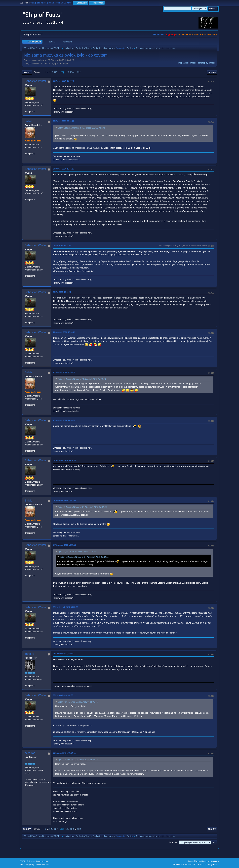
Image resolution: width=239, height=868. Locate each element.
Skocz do (173, 842)
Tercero (29, 654)
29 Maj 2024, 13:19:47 (62, 292)
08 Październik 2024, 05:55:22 (65, 607)
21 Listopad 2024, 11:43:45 (64, 654)
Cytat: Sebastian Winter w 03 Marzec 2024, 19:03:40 (81, 128)
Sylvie (129, 48)
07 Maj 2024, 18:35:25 (62, 245)
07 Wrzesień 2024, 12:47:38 (64, 501)
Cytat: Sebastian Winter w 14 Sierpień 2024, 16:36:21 (82, 379)
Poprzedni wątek (187, 63)
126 (51, 72)
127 (56, 72)
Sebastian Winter (35, 81)
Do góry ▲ (215, 861)
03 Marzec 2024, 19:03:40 (64, 81)
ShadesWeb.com (42, 865)
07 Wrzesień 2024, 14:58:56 (64, 545)
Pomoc (191, 861)
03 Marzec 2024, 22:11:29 (64, 121)
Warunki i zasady (202, 861)
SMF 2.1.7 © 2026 (27, 861)
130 (72, 72)
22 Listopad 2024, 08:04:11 (64, 753)
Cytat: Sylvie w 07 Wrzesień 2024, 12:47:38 (77, 552)
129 (67, 72)
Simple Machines (42, 861)
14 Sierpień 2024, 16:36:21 (64, 332)
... (48, 72)
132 (79, 72)
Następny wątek (207, 63)
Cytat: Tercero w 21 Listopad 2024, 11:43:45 (78, 702)
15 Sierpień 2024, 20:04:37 (64, 372)
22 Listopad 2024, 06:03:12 (64, 695)
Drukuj (212, 72)
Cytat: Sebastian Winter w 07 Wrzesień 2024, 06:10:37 (82, 507)
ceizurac (30, 753)
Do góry (27, 829)
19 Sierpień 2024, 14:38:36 (64, 420)
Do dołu (27, 72)
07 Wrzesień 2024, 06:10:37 (64, 460)
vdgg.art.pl (171, 34)
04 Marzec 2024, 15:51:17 (64, 169)
